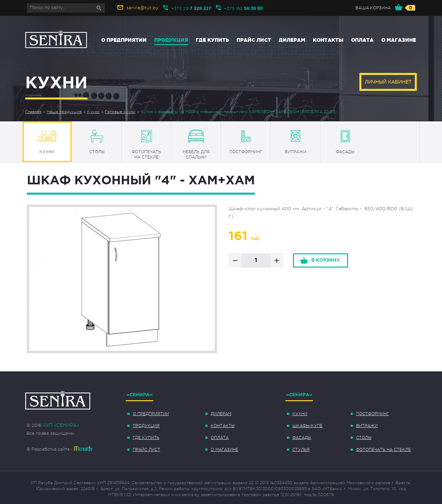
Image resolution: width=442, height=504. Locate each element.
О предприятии (124, 40)
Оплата (362, 40)
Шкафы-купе (307, 426)
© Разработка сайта (48, 449)
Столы (364, 438)
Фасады (302, 438)
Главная (33, 112)
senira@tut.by (142, 8)
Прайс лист (254, 40)
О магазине (399, 40)
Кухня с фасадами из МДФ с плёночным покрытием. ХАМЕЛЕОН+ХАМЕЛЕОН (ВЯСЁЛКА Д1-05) (239, 112)
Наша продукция (64, 112)
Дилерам (292, 40)
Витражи (367, 426)
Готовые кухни (120, 112)
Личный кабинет (388, 82)
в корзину (326, 260)
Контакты (328, 40)
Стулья (301, 450)
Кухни (93, 112)
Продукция (171, 40)
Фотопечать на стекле (383, 450)
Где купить (212, 40)
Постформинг (372, 414)
